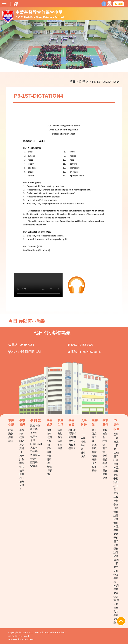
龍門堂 (105, 450)
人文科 (34, 448)
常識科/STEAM (36, 442)
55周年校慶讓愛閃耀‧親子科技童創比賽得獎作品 (116, 604)
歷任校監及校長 (22, 483)
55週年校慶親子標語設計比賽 (116, 479)
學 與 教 (84, 82)
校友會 (105, 443)
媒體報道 (11, 439)
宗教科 (34, 466)
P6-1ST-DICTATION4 (106, 82)
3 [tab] (52, 65)
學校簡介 (22, 432)
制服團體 (60, 447)
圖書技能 (94, 454)
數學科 (34, 437)
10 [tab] (86, 65)
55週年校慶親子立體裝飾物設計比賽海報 (116, 508)
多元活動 (60, 439)
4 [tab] (57, 65)
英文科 (34, 433)
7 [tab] (71, 65)
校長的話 (22, 439)
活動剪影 (60, 432)
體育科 (34, 462)
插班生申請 (83, 445)
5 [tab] (62, 65)
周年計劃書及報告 (22, 461)
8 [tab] (76, 65)
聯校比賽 (105, 476)
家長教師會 (105, 434)
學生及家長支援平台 (72, 445)
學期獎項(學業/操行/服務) (49, 465)
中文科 (34, 429)
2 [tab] (47, 65)
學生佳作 (49, 450)
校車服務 (22, 472)
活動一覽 (116, 436)
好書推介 (94, 461)
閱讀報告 (94, 469)
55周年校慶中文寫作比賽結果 (116, 571)
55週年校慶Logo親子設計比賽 (116, 453)
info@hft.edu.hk (90, 352)
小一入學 (83, 436)
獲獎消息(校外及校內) (49, 437)
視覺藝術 (35, 455)
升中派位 (83, 454)
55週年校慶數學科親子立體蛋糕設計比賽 (116, 541)
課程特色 (35, 426)
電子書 (94, 439)
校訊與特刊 (22, 448)
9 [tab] (81, 65)
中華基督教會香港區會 (105, 463)
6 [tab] (66, 65)
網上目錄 (94, 432)
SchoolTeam (28, 639)
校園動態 (11, 432)
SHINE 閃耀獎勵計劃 (72, 434)
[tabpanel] (64, 46)
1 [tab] (42, 65)
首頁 (72, 82)
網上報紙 (94, 447)
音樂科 (34, 459)
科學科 (34, 451)
